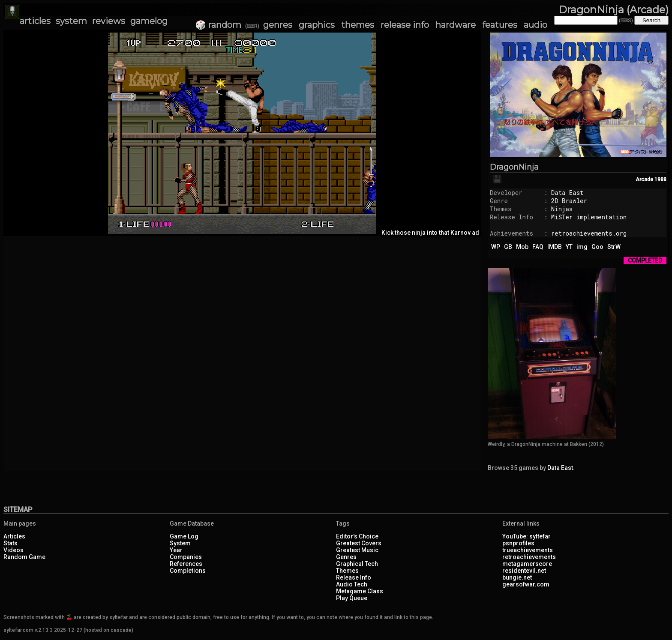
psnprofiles (518, 543)
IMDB (555, 247)
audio (535, 25)
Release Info (354, 577)
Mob (522, 247)
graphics (317, 25)
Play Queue (352, 598)
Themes (347, 571)
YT (569, 247)
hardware (456, 25)
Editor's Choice (357, 536)
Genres (346, 557)
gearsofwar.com (526, 584)
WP (496, 247)
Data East (567, 193)
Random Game (24, 557)
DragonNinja (514, 167)
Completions (188, 571)
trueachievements (528, 550)
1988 (660, 179)
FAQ (538, 247)
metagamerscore (527, 564)
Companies (186, 557)
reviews (109, 21)
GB (508, 247)
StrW (614, 247)
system (71, 21)
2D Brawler (569, 201)
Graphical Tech (357, 564)
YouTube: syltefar (526, 536)
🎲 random (218, 25)
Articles (14, 536)
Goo (597, 247)
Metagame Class (360, 591)
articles (35, 21)
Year (176, 550)
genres (278, 25)
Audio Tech (352, 584)
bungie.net (517, 577)
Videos (13, 550)
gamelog (149, 21)
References (186, 564)
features (500, 25)
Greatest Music (357, 550)
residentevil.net (524, 571)
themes (358, 25)
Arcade (644, 179)
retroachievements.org (589, 233)
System (180, 543)
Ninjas (562, 209)
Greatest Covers (359, 543)
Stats (10, 543)
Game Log (184, 536)
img (582, 247)
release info (405, 25)
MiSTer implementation (589, 217)
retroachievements (529, 557)
